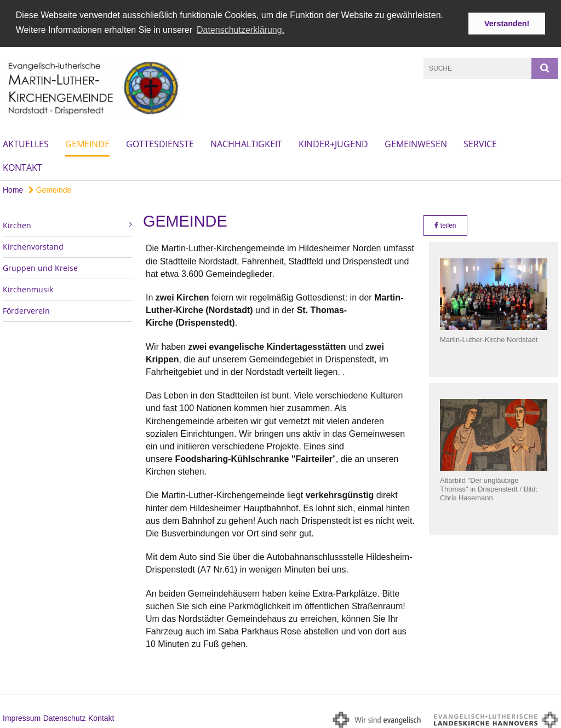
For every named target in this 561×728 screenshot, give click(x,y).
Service (480, 142)
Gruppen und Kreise (40, 266)
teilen (445, 224)
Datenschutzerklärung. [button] (241, 30)
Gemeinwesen (416, 142)
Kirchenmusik (28, 288)
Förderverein (26, 309)
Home (13, 188)
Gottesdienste (160, 142)
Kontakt (22, 166)
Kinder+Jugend (333, 142)
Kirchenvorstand (33, 245)
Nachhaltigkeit (246, 142)
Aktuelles (26, 142)
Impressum (22, 716)
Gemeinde (87, 142)
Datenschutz (65, 716)
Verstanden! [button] (507, 24)
